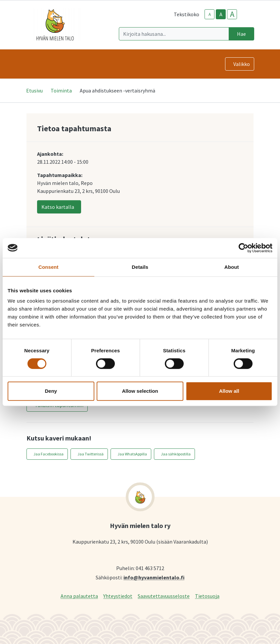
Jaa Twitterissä (91, 454)
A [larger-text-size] (232, 14)
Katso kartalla (58, 207)
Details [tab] (140, 267)
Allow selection (140, 391)
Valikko (242, 64)
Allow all (229, 391)
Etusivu (34, 90)
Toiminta (61, 90)
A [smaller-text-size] (210, 14)
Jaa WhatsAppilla (132, 454)
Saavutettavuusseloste (164, 596)
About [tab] (232, 267)
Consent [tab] (48, 267)
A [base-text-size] (221, 14)
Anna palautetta (79, 596)
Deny (51, 391)
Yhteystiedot (118, 596)
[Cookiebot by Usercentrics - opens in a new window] (243, 248)
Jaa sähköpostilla (176, 454)
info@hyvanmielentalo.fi (154, 577)
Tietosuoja (207, 596)
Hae (241, 34)
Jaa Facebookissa (48, 454)
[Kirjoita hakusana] (174, 34)
